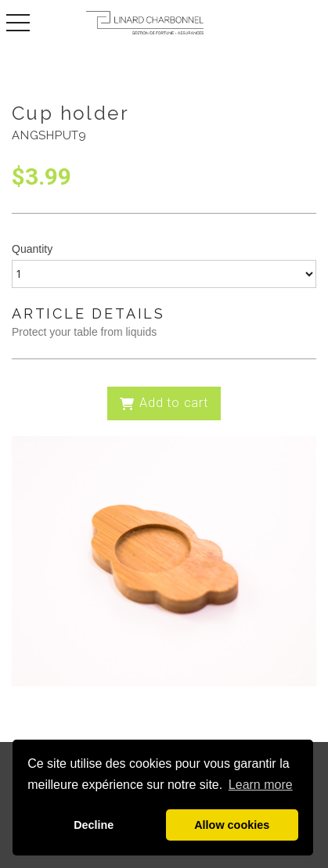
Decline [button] (94, 825)
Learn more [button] (261, 785)
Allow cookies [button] (232, 825)
